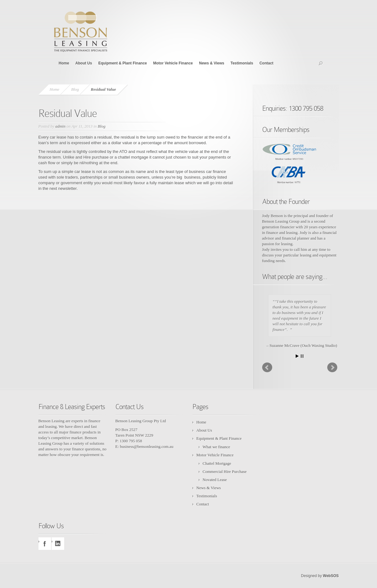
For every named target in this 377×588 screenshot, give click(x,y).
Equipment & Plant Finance (122, 63)
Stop (302, 356)
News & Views (211, 63)
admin (61, 126)
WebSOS (331, 576)
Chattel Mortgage (217, 463)
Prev (267, 367)
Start (297, 356)
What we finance (217, 447)
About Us (84, 63)
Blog (75, 89)
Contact (266, 63)
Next (332, 367)
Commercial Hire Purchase (225, 471)
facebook (45, 544)
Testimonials (242, 63)
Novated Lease (215, 480)
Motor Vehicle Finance (173, 63)
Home (64, 63)
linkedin (58, 544)
